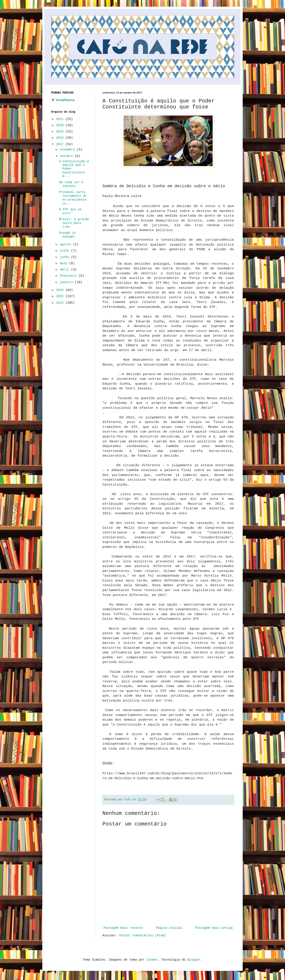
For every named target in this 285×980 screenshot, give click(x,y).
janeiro (67, 282)
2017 (61, 144)
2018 (61, 138)
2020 (61, 125)
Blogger (194, 960)
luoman (152, 960)
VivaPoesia (65, 100)
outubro (67, 156)
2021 (61, 119)
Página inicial (169, 928)
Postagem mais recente (123, 928)
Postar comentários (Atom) (143, 935)
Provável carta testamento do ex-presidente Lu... (73, 198)
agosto (66, 244)
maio (64, 263)
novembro (68, 150)
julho (65, 251)
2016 (61, 290)
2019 (61, 132)
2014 (61, 303)
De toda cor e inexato (71, 184)
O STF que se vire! (70, 211)
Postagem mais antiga (214, 928)
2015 (61, 296)
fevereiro (69, 276)
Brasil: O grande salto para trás (74, 223)
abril (65, 270)
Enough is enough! (67, 235)
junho (65, 257)
